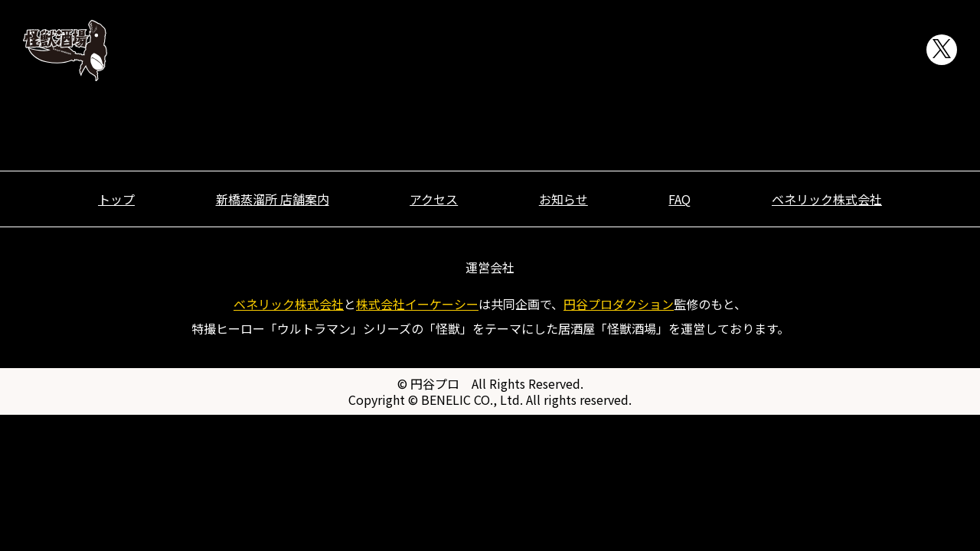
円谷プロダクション (619, 304)
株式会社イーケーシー (417, 304)
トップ (492, 50)
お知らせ (779, 50)
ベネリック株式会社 (827, 199)
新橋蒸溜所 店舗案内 (273, 199)
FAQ (875, 50)
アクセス (683, 50)
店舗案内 (587, 50)
